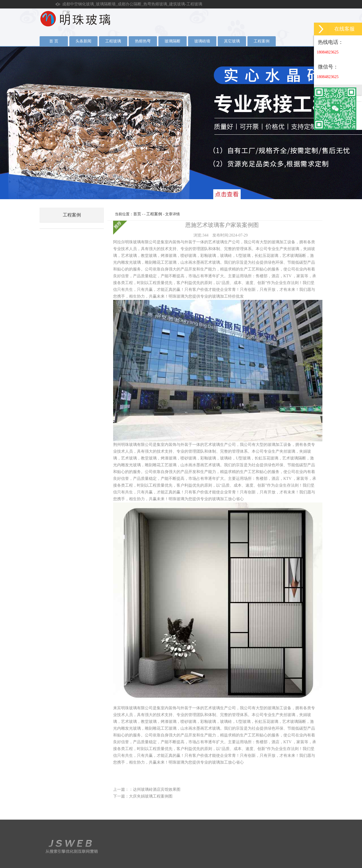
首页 (137, 214)
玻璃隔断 (173, 41)
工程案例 (262, 41)
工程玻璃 (113, 41)
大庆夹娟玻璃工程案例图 (151, 796)
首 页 (54, 41)
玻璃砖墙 (202, 41)
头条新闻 (83, 41)
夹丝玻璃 (181, 123)
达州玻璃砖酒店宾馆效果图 (157, 789)
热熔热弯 (143, 41)
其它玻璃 (232, 41)
